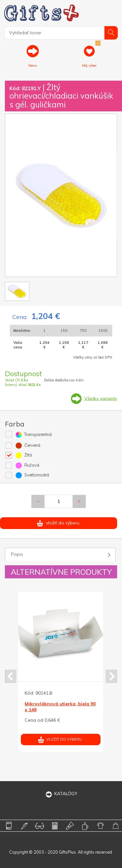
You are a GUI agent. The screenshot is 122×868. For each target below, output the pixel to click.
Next (111, 676)
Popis (17, 554)
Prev (11, 676)
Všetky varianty (101, 398)
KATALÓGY (61, 794)
